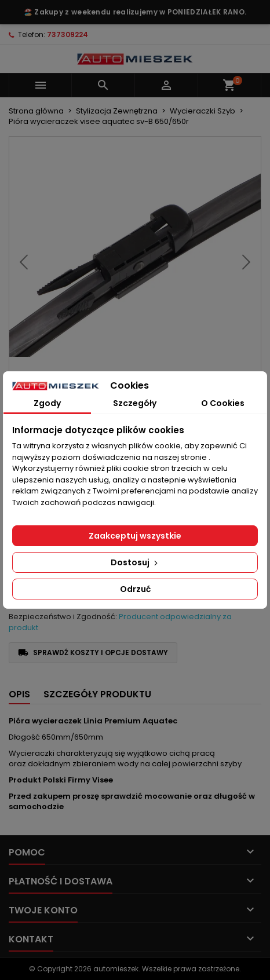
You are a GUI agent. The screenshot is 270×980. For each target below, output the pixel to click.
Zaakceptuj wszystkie (135, 536)
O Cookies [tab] (223, 403)
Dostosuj (135, 562)
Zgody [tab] (47, 403)
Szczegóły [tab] (135, 403)
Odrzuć (135, 589)
